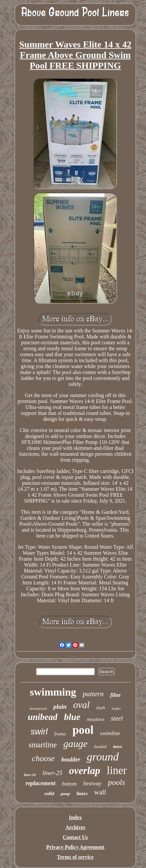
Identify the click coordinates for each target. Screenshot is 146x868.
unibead (43, 717)
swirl (39, 731)
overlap (85, 771)
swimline (110, 733)
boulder (71, 759)
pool (83, 730)
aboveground (38, 709)
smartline (43, 745)
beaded (100, 746)
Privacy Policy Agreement (75, 847)
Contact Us (75, 837)
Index (75, 817)
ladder (117, 708)
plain (60, 707)
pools (117, 782)
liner (117, 770)
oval (81, 705)
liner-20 (30, 775)
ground (103, 757)
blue (72, 717)
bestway (92, 783)
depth (101, 708)
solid (49, 793)
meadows (96, 719)
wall (100, 792)
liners (82, 794)
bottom (69, 784)
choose (43, 758)
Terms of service (75, 857)
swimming (53, 692)
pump (65, 794)
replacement (40, 783)
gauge (75, 744)
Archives (75, 827)
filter (116, 695)
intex (117, 746)
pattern (93, 694)
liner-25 (53, 773)
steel (117, 718)
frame (60, 734)
